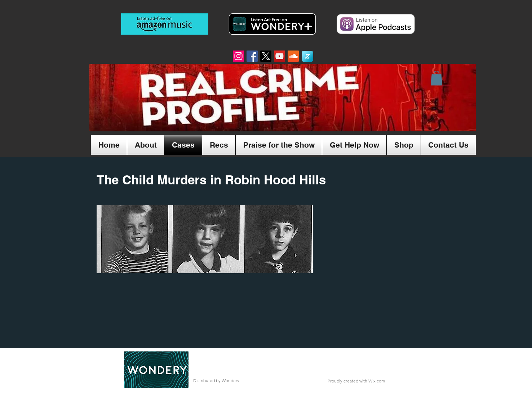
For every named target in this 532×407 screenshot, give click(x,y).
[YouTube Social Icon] (280, 56)
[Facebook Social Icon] (252, 56)
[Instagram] (238, 56)
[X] (266, 56)
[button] (436, 78)
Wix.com (377, 381)
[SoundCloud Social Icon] (293, 56)
